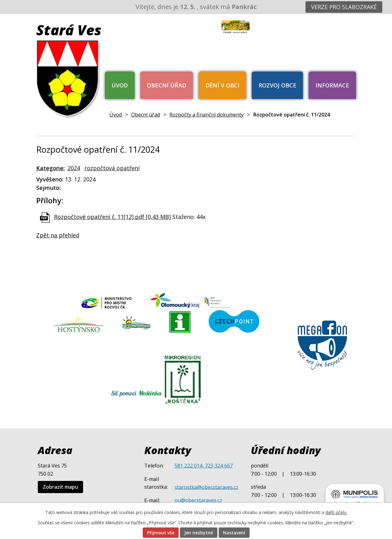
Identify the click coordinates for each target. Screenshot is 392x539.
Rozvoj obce (278, 85)
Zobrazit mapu (60, 487)
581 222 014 (189, 466)
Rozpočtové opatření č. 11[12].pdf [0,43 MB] (112, 217)
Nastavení (234, 533)
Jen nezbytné (199, 533)
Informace (332, 85)
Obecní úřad (166, 85)
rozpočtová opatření (112, 168)
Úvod (120, 85)
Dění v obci (223, 85)
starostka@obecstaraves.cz (206, 487)
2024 (74, 168)
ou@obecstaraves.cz (198, 500)
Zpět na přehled (58, 235)
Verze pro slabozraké (344, 7)
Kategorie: (50, 168)
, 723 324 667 (218, 466)
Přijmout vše (161, 533)
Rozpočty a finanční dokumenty (206, 115)
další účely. (336, 512)
